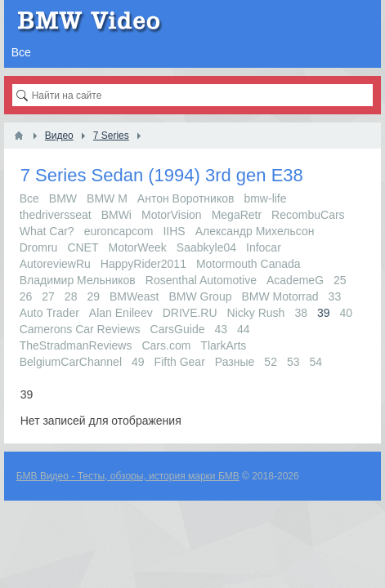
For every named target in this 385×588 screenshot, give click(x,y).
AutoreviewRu (55, 264)
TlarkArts (223, 345)
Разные (235, 362)
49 (138, 362)
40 (347, 313)
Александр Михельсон (255, 231)
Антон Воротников (186, 198)
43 (221, 329)
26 (26, 296)
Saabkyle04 (206, 247)
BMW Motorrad (280, 296)
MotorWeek (138, 247)
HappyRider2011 (143, 264)
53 (293, 362)
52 (271, 362)
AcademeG (295, 280)
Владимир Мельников (78, 280)
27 (48, 296)
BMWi (116, 215)
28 (71, 296)
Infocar (264, 247)
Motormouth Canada (248, 264)
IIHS (174, 231)
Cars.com (166, 345)
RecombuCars (308, 215)
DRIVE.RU (190, 313)
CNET (83, 247)
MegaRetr (237, 215)
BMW (63, 198)
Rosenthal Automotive (201, 280)
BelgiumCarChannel (71, 362)
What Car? (47, 231)
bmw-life (265, 198)
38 (301, 313)
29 (93, 296)
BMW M (107, 198)
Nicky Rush (256, 313)
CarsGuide (178, 329)
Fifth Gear (180, 362)
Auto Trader (49, 313)
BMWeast (134, 296)
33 (335, 296)
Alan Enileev (121, 313)
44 (244, 329)
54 (316, 362)
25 (340, 280)
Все (29, 198)
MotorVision (172, 215)
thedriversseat (56, 215)
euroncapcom (119, 231)
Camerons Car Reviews (80, 329)
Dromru (39, 247)
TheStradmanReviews (76, 345)
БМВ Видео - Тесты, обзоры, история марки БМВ (128, 476)
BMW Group (200, 296)
